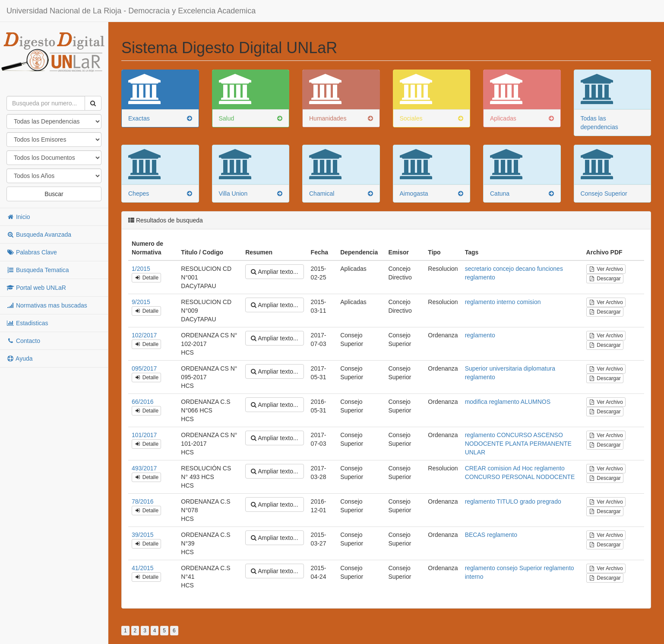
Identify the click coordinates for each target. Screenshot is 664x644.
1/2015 (141, 269)
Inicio (18, 217)
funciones (550, 269)
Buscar (54, 194)
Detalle (146, 278)
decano (525, 269)
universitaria (505, 368)
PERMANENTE (551, 444)
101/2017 (144, 435)
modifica (476, 402)
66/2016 (143, 402)
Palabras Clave (32, 252)
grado (528, 501)
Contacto (23, 341)
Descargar (605, 279)
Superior (476, 368)
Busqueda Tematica (38, 270)
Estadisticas (27, 323)
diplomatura (539, 368)
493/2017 (144, 468)
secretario (478, 269)
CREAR (476, 468)
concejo (503, 269)
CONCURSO (515, 435)
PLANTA (517, 444)
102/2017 (144, 335)
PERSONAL (518, 477)
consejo (507, 568)
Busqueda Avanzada (39, 235)
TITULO (507, 501)
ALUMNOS (536, 402)
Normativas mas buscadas (47, 305)
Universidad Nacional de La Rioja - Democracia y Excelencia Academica (131, 11)
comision (529, 302)
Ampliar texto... (274, 272)
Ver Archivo (606, 269)
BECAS (475, 535)
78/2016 (143, 501)
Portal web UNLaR (36, 288)
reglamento (480, 277)
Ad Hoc (523, 468)
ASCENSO (548, 435)
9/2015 (141, 302)
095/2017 (144, 368)
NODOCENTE (484, 444)
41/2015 (143, 568)
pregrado (549, 501)
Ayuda (20, 358)
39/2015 (143, 535)
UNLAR (475, 452)
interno (506, 302)
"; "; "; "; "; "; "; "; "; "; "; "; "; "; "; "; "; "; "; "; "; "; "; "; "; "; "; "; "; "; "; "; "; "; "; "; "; (54, 176)
